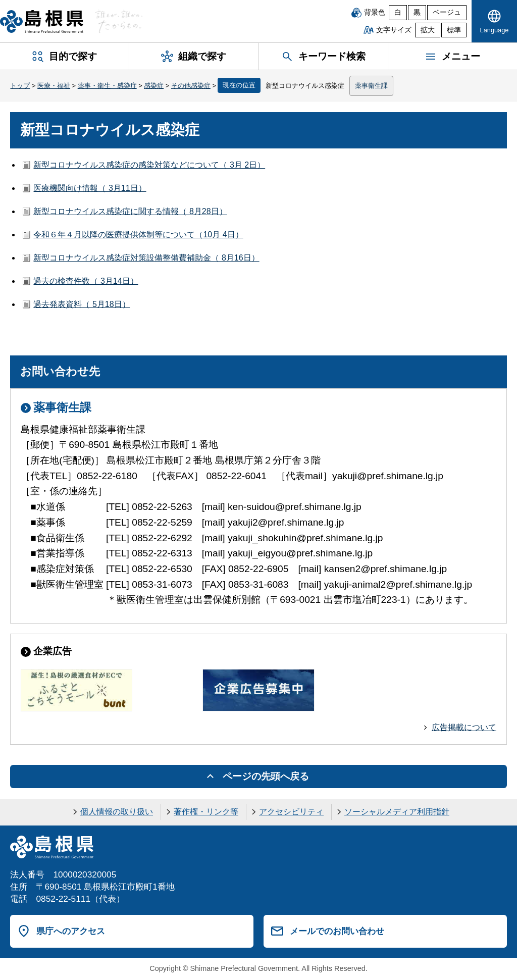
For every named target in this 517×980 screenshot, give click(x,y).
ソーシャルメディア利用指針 (397, 812)
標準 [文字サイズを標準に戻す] (454, 30)
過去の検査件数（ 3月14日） (86, 281)
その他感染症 (191, 86)
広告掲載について (464, 727)
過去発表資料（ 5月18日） (82, 304)
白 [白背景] (398, 12)
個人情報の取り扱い (117, 812)
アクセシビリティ (291, 812)
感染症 (154, 86)
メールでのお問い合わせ (337, 931)
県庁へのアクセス (71, 931)
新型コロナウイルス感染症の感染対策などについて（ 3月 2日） (149, 165)
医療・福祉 (54, 86)
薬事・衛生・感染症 (107, 86)
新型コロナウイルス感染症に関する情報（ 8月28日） (130, 211)
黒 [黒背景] (417, 12)
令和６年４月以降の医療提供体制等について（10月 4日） (138, 235)
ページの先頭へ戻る (266, 776)
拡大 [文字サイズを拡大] (428, 30)
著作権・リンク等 (206, 812)
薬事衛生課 (371, 86)
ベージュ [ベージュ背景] (447, 12)
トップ (20, 86)
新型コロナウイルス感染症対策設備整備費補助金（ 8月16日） (146, 258)
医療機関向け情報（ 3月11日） (90, 188)
